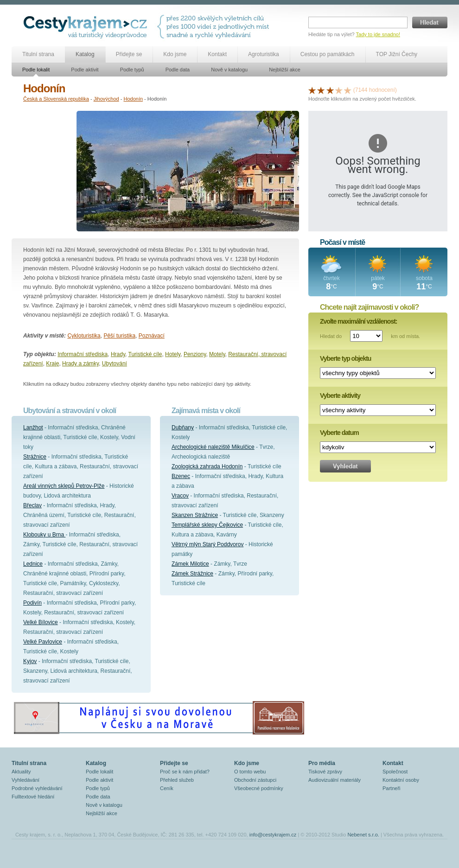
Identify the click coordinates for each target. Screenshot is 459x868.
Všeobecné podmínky (259, 788)
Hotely (173, 354)
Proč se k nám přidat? (185, 772)
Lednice (33, 564)
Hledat (430, 22)
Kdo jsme (175, 54)
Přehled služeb (177, 780)
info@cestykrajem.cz (273, 835)
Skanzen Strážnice (195, 515)
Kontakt (217, 54)
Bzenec (181, 476)
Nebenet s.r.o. (363, 835)
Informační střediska (83, 354)
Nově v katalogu (229, 70)
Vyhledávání (25, 780)
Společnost (395, 772)
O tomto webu (250, 772)
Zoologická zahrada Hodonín (207, 466)
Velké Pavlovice (43, 642)
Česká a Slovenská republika (56, 99)
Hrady (118, 354)
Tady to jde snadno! (378, 34)
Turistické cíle (145, 354)
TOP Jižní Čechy (397, 54)
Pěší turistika (119, 336)
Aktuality (21, 772)
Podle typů (132, 70)
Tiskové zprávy (325, 772)
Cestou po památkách (328, 54)
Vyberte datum (339, 433)
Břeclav (32, 505)
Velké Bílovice (41, 622)
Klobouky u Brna (44, 535)
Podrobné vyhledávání (37, 788)
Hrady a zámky (80, 364)
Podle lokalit (36, 70)
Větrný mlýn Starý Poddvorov (207, 544)
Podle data (178, 70)
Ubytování (115, 364)
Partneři (392, 788)
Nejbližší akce (285, 70)
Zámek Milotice (190, 564)
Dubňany (183, 428)
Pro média (322, 763)
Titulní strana (38, 54)
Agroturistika (264, 54)
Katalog (85, 54)
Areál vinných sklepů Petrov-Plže (64, 486)
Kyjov (30, 661)
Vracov (180, 496)
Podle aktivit (85, 70)
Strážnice (35, 457)
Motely (217, 354)
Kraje (52, 364)
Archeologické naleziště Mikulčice (213, 447)
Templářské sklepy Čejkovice (207, 525)
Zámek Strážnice (192, 574)
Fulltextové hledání (33, 797)
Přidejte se (129, 54)
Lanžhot (33, 428)
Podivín (32, 603)
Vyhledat (345, 466)
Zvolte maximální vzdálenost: (359, 321)
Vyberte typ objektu (345, 358)
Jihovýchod (106, 99)
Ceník (167, 788)
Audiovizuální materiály (335, 780)
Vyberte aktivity (340, 396)
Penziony (195, 354)
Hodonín (133, 99)
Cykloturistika (84, 336)
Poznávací (152, 336)
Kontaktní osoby (401, 780)
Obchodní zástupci (255, 780)
